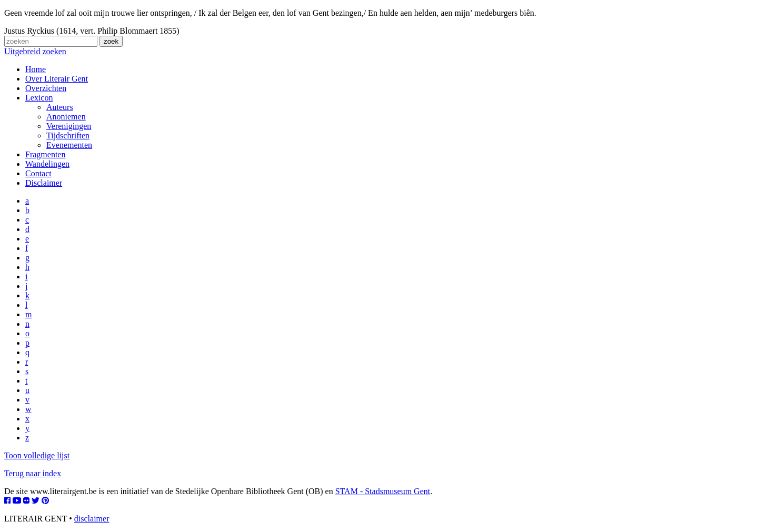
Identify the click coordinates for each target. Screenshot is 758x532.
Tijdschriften (68, 135)
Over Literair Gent (57, 79)
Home (36, 69)
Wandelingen (47, 164)
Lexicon (39, 98)
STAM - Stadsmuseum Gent (383, 491)
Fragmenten (45, 154)
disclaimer (92, 519)
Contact (38, 173)
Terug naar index (33, 473)
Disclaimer (44, 183)
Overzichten (46, 88)
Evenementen (69, 145)
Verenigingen (69, 126)
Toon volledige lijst (37, 455)
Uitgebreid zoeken (35, 51)
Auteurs (60, 107)
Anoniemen (66, 117)
